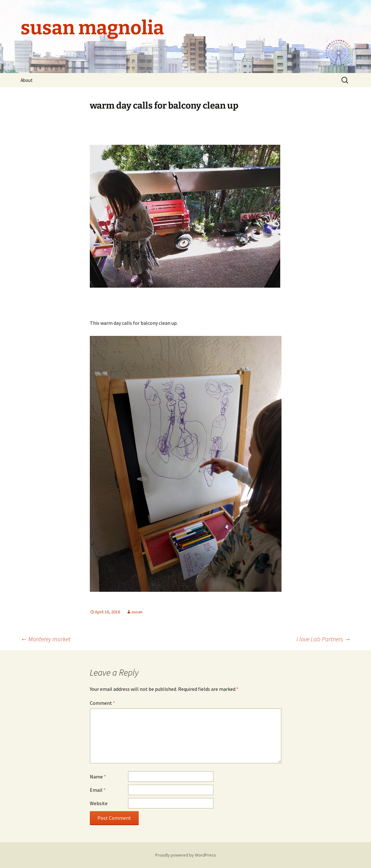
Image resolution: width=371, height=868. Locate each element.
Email (98, 790)
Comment (103, 703)
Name (98, 777)
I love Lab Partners (324, 639)
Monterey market (46, 639)
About (27, 80)
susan (137, 612)
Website (99, 803)
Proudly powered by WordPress (186, 855)
